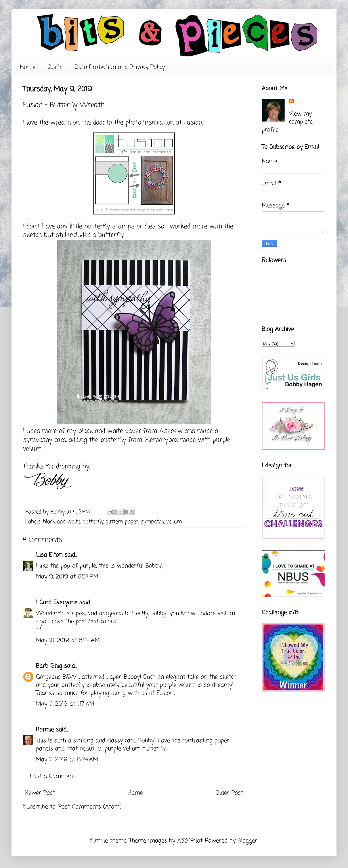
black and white (62, 522)
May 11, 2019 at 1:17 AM (65, 704)
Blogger (247, 841)
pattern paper (122, 522)
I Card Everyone (57, 603)
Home (28, 67)
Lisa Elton (49, 555)
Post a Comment (53, 776)
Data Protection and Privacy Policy (120, 67)
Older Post (229, 793)
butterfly (93, 522)
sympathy (152, 522)
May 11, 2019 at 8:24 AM (67, 760)
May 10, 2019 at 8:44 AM (68, 640)
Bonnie (45, 730)
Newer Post (40, 793)
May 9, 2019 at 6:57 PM (67, 577)
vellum (174, 522)
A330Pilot (190, 841)
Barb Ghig (49, 666)
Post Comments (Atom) (90, 807)
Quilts (55, 67)
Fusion (193, 123)
